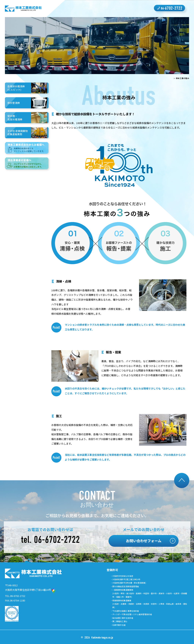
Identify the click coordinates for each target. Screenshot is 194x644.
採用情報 (110, 8)
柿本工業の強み (60, 8)
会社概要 (95, 8)
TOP (171, 78)
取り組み (125, 8)
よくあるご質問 (144, 8)
